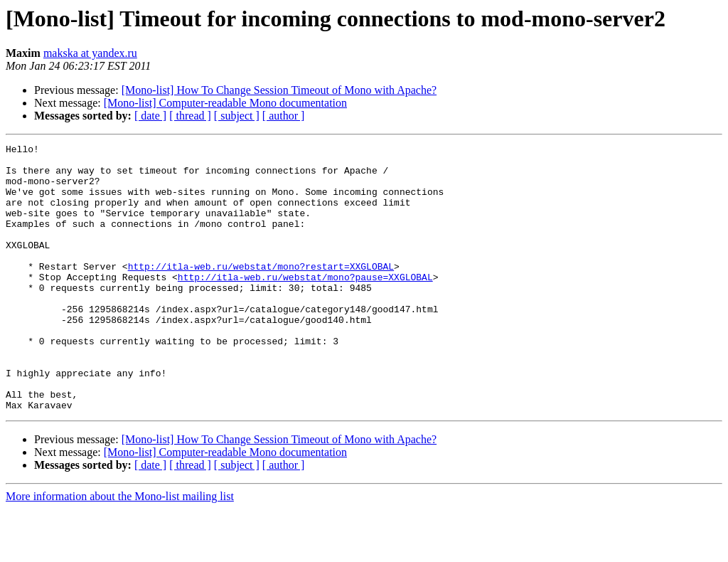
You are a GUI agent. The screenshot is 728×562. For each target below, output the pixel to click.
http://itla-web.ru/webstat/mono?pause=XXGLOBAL (305, 304)
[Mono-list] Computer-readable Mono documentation (225, 103)
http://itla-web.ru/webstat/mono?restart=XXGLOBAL (261, 292)
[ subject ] (237, 116)
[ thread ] (190, 116)
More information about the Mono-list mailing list (120, 550)
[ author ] (284, 116)
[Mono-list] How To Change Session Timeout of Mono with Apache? (279, 90)
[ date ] (150, 116)
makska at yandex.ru (90, 53)
